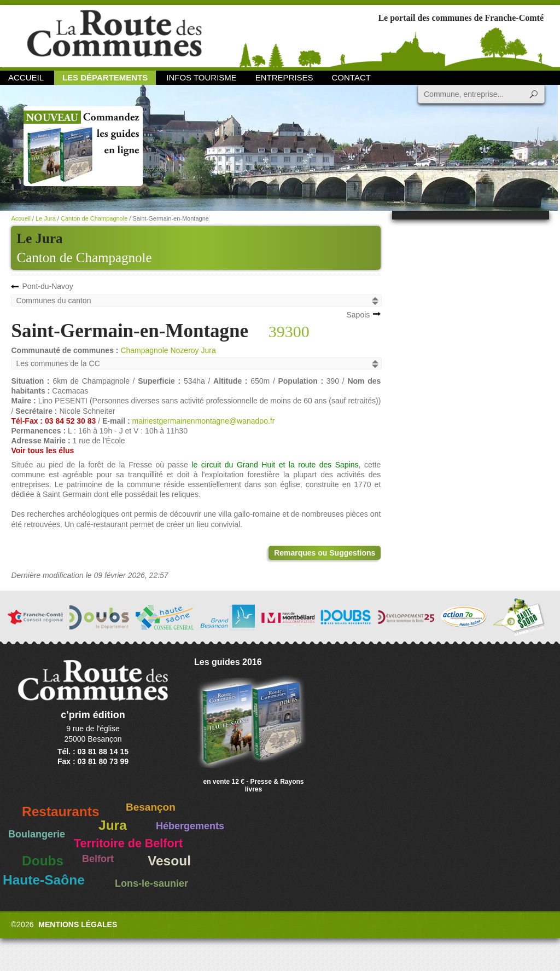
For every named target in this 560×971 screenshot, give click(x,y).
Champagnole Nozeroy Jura (168, 350)
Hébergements (190, 826)
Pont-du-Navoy (47, 286)
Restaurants (61, 811)
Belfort (98, 859)
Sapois (358, 315)
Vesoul (169, 861)
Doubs (43, 861)
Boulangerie (37, 834)
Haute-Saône (44, 880)
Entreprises (284, 77)
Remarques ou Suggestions (325, 553)
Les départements (105, 77)
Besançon (151, 807)
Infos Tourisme (202, 77)
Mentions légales (78, 924)
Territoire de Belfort (128, 843)
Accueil (26, 77)
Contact (351, 77)
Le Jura (46, 218)
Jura (113, 825)
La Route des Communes (114, 35)
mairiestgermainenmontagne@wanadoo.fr (203, 421)
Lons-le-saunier (151, 883)
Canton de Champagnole (84, 258)
